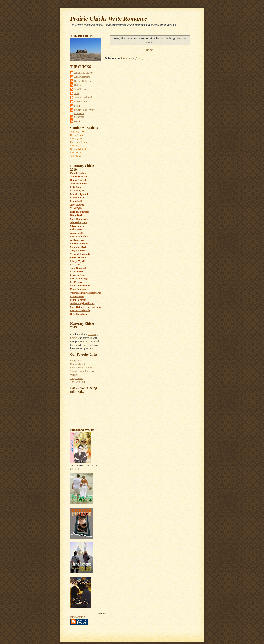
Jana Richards (81, 89)
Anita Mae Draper (83, 73)
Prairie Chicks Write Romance (109, 18)
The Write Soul (78, 382)
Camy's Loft (76, 361)
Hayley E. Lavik (82, 81)
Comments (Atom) (132, 58)
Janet (77, 93)
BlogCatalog (78, 617)
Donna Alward (77, 364)
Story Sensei (76, 378)
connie (78, 121)
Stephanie (79, 117)
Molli (77, 106)
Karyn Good (81, 102)
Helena (78, 85)
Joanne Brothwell (83, 97)
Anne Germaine (82, 77)
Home (150, 50)
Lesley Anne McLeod (81, 368)
